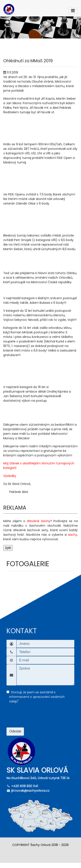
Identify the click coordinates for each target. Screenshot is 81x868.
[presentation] (39, 717)
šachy (73, 535)
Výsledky (10, 476)
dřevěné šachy (38, 521)
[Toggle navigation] (73, 11)
